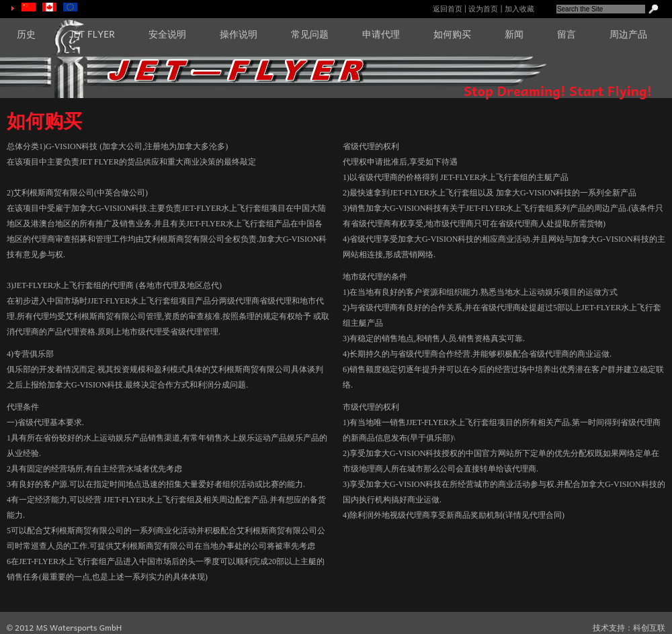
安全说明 (167, 34)
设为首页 (483, 8)
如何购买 (452, 34)
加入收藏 (519, 8)
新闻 (514, 34)
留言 (566, 34)
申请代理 (381, 34)
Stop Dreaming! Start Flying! (558, 91)
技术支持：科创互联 (629, 628)
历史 (26, 34)
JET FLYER (92, 34)
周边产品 (628, 34)
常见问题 (310, 34)
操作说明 (239, 34)
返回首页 (448, 8)
